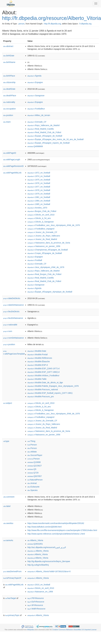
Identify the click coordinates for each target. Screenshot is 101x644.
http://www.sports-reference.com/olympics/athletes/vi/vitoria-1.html (56, 534)
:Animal (32, 483)
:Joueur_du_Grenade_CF (42, 232)
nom (8, 331)
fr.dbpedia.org (85, 24)
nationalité (10, 325)
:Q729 (33, 473)
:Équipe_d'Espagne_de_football (45, 136)
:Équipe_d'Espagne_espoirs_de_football (49, 143)
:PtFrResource (36, 598)
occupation (10, 109)
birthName (9, 62)
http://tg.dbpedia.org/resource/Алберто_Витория (49, 561)
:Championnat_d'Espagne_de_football (48, 250)
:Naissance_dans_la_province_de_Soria (49, 243)
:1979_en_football (39, 194)
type (6, 441)
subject (8, 403)
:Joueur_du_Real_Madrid (42, 239)
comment (9, 497)
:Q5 (32, 469)
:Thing (31, 441)
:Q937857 (35, 476)
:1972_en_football (39, 173)
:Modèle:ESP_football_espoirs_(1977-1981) (50, 393)
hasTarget (11, 598)
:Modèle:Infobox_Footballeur (43, 376)
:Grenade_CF (37, 122)
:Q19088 (34, 462)
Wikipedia (31, 630)
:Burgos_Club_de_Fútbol (42, 211)
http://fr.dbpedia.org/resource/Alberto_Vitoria (52, 18)
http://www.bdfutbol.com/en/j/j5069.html (45, 527)
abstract (8, 46)
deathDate (9, 89)
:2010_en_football (39, 585)
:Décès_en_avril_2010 (41, 215)
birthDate (9, 56)
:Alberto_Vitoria (35, 540)
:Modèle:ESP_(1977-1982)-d (43, 372)
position (8, 115)
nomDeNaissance (14, 338)
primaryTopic (12, 615)
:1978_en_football (39, 190)
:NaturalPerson (35, 480)
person (22, 24)
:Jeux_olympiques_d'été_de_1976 (46, 267)
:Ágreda (34, 76)
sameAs (8, 540)
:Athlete (32, 452)
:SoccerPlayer (35, 455)
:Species (32, 490)
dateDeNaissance (14, 305)
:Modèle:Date (37, 351)
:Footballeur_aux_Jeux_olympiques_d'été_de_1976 (54, 225)
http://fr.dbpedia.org (52, 24)
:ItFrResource (35, 605)
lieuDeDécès (11, 311)
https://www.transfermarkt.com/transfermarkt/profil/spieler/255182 (56, 523)
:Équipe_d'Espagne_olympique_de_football (50, 292)
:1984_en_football (39, 201)
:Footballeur (36, 109)
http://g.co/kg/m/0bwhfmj (38, 565)
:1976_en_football (39, 183)
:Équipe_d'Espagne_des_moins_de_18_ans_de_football (55, 139)
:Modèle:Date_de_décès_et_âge (45, 383)
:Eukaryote (33, 487)
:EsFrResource (36, 602)
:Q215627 (35, 466)
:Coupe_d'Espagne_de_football (45, 253)
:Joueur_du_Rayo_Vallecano (44, 236)
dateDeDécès (12, 298)
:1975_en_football (39, 180)
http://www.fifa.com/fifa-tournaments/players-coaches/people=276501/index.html (62, 530)
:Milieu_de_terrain (39, 115)
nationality (9, 102)
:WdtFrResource (36, 609)
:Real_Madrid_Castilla (41, 129)
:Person (32, 445)
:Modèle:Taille (37, 379)
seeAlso (8, 523)
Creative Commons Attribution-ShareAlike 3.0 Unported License (74, 630)
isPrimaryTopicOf (12, 578)
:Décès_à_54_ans (39, 218)
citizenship (9, 82)
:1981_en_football (39, 197)
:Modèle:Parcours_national (43, 390)
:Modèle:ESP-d (38, 365)
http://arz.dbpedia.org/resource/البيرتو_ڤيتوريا (47, 547)
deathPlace (10, 96)
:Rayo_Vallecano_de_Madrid (43, 125)
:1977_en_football (39, 187)
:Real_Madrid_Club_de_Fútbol (44, 132)
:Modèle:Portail (38, 354)
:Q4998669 (35, 146)
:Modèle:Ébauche (39, 361)
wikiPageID (10, 153)
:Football (35, 260)
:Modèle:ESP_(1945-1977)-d (43, 369)
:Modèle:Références (40, 358)
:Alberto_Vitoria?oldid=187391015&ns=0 (49, 571)
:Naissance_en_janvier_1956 (44, 246)
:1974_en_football (39, 176)
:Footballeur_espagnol (41, 229)
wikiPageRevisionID (13, 166)
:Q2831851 (35, 544)
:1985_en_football (39, 204)
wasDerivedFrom (12, 571)
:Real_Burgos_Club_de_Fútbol (44, 274)
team (7, 122)
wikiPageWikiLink (12, 173)
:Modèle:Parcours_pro (41, 397)
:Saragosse (36, 96)
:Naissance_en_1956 (40, 592)
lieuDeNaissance (13, 318)
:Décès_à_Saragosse (41, 222)
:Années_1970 (37, 208)
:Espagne (35, 82)
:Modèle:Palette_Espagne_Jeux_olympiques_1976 (53, 386)
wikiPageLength (12, 160)
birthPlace (9, 76)
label (7, 506)
